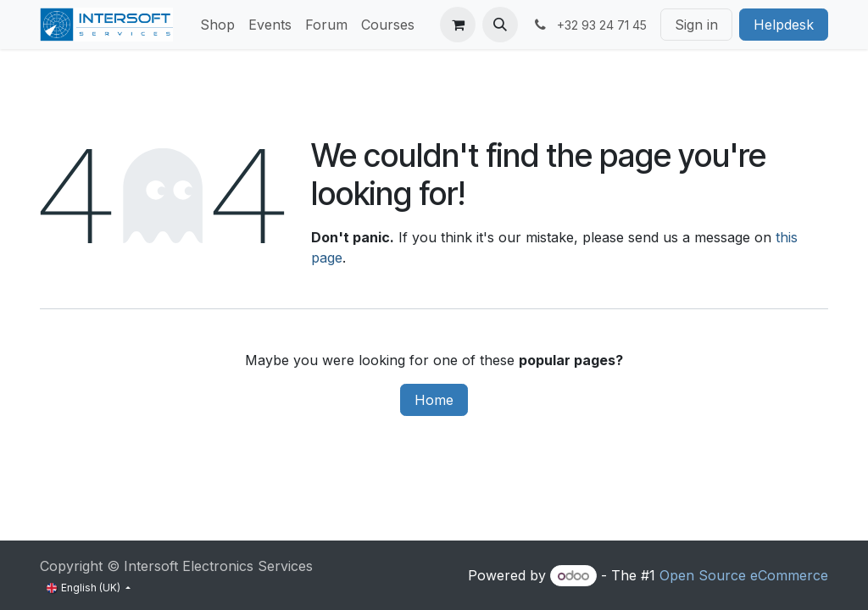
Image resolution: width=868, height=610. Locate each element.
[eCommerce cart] (458, 25)
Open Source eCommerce (744, 575)
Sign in (696, 25)
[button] (500, 25)
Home (434, 400)
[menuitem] (217, 25)
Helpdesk (784, 25)
